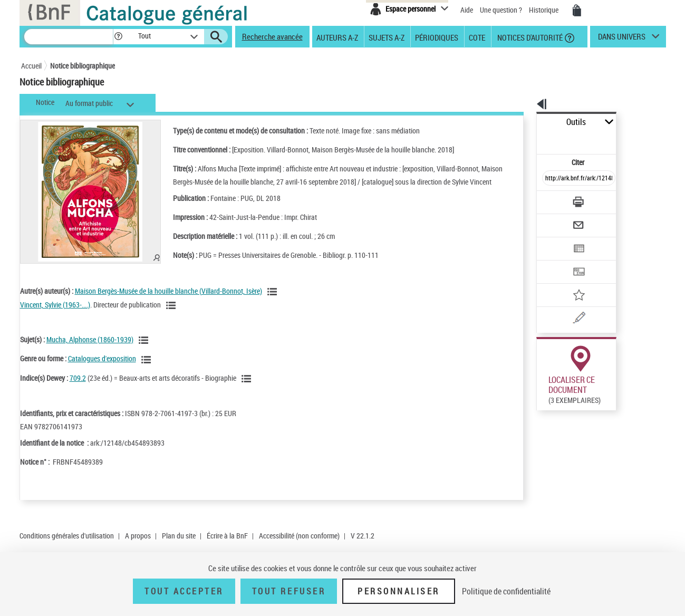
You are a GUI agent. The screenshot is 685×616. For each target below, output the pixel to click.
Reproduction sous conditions (618, 404)
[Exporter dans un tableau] (557, 220)
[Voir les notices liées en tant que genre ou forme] (148, 370)
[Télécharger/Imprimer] (551, 179)
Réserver (544, 471)
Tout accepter (184, 591)
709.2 (78, 388)
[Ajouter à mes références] (556, 261)
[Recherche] (69, 37)
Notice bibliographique (83, 66)
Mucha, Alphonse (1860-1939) (90, 350)
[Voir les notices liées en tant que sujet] (145, 351)
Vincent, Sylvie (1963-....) (55, 315)
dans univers (622, 39)
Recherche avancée (272, 36)
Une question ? (501, 10)
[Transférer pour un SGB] (554, 240)
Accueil (31, 66)
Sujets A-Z (387, 37)
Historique (544, 10)
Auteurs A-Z (337, 37)
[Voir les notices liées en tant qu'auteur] (274, 302)
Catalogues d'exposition (102, 369)
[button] (118, 37)
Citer (533, 139)
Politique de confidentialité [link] (506, 591)
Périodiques (437, 37)
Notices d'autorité (529, 37)
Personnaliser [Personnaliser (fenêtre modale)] (399, 591)
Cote (477, 37)
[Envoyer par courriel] (549, 199)
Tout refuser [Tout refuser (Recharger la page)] (289, 591)
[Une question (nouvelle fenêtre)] (570, 282)
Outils (525, 122)
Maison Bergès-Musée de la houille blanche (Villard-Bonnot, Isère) (168, 301)
